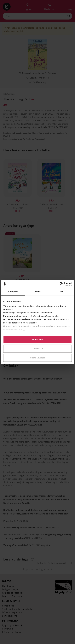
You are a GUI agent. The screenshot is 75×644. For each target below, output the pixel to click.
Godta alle (37, 339)
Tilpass (38, 348)
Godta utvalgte (37, 358)
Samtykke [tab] (13, 292)
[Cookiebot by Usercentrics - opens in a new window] (60, 284)
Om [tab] (62, 292)
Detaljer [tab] (37, 292)
